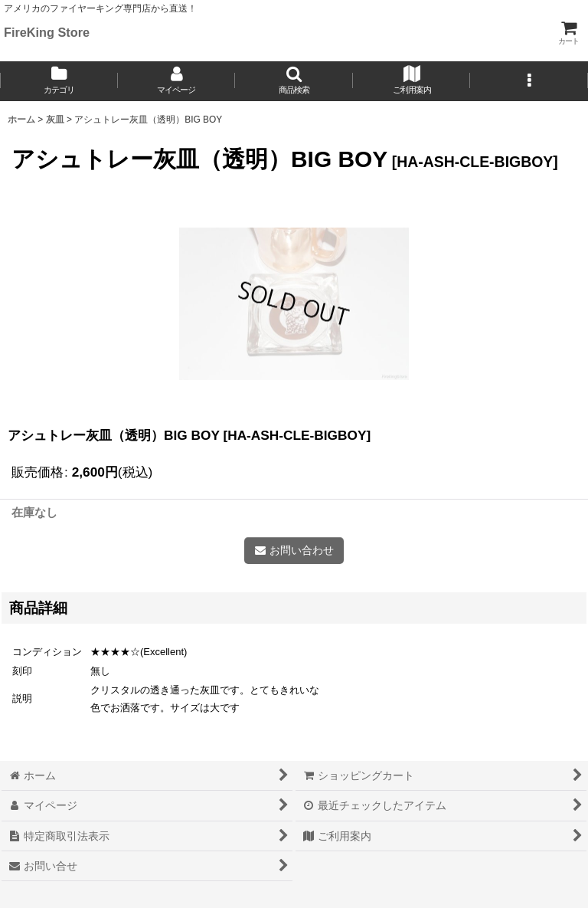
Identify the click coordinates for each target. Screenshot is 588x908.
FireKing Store (47, 32)
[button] (294, 81)
